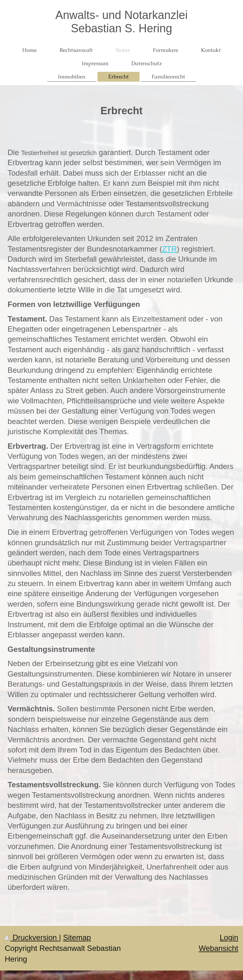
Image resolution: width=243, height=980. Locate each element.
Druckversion (32, 937)
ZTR (169, 249)
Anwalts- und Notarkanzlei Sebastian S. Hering (121, 22)
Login (229, 937)
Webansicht (218, 948)
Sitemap (77, 937)
